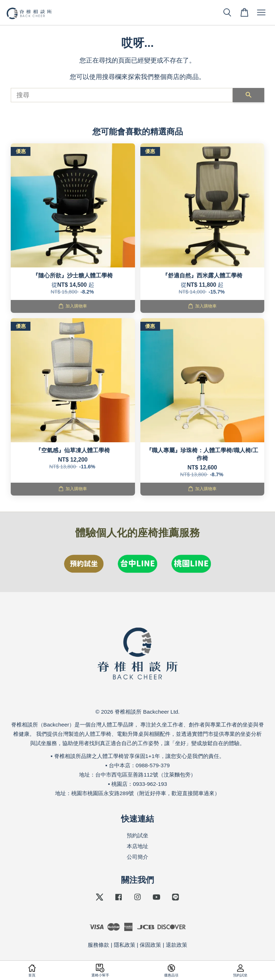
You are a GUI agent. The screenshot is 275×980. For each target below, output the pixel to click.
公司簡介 (137, 857)
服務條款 (98, 945)
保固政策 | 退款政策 (163, 945)
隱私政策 (125, 945)
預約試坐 (137, 835)
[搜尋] (122, 95)
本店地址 (137, 846)
